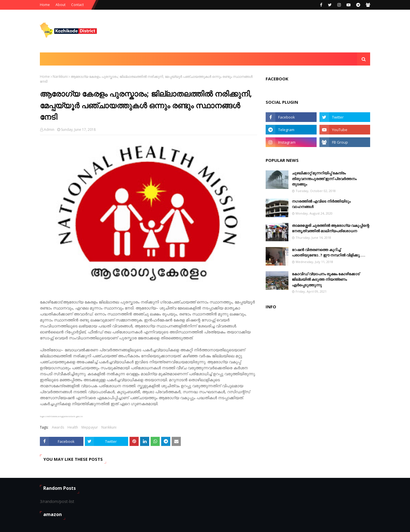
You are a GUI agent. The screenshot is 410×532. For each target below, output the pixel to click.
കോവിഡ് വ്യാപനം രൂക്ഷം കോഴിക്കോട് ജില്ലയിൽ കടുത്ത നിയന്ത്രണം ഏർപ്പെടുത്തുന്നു (326, 279)
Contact (77, 5)
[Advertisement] (266, 31)
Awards (58, 427)
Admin (49, 130)
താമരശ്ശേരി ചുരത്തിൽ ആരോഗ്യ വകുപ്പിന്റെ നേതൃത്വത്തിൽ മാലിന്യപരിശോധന (331, 228)
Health (73, 427)
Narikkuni (60, 77)
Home (45, 5)
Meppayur (90, 427)
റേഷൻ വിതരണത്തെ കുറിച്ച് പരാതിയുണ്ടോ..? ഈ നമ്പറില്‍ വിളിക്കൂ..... (329, 252)
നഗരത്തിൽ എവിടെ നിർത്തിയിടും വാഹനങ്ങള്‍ (321, 204)
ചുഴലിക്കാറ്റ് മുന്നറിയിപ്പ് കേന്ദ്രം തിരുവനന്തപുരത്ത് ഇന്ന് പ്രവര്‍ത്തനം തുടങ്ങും (324, 179)
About (61, 5)
